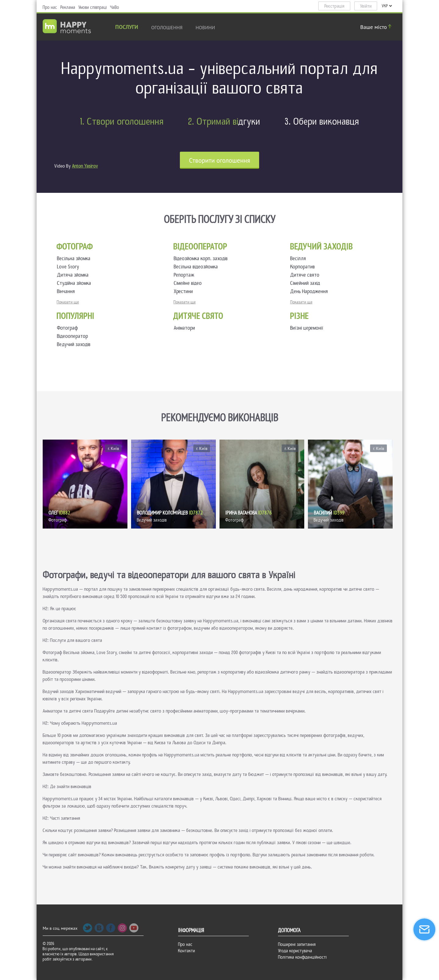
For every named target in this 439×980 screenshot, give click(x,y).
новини (205, 27)
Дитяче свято (306, 275)
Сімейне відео (189, 283)
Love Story (69, 267)
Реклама (68, 7)
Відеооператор (73, 336)
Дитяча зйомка (74, 275)
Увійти (366, 6)
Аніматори (184, 328)
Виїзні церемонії (307, 328)
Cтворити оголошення (220, 160)
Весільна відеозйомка (197, 267)
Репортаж (185, 275)
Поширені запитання (297, 944)
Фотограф (68, 328)
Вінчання (67, 291)
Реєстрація (334, 6)
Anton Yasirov (85, 166)
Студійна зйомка (75, 283)
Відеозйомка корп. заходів (202, 258)
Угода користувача (295, 951)
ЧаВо (115, 7)
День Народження (310, 291)
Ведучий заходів (74, 344)
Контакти (187, 951)
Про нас (50, 7)
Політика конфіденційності (302, 957)
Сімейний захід (306, 283)
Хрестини (185, 291)
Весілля (299, 258)
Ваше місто (377, 27)
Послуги (127, 28)
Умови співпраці (93, 7)
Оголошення (167, 27)
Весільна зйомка (75, 258)
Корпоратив (304, 267)
